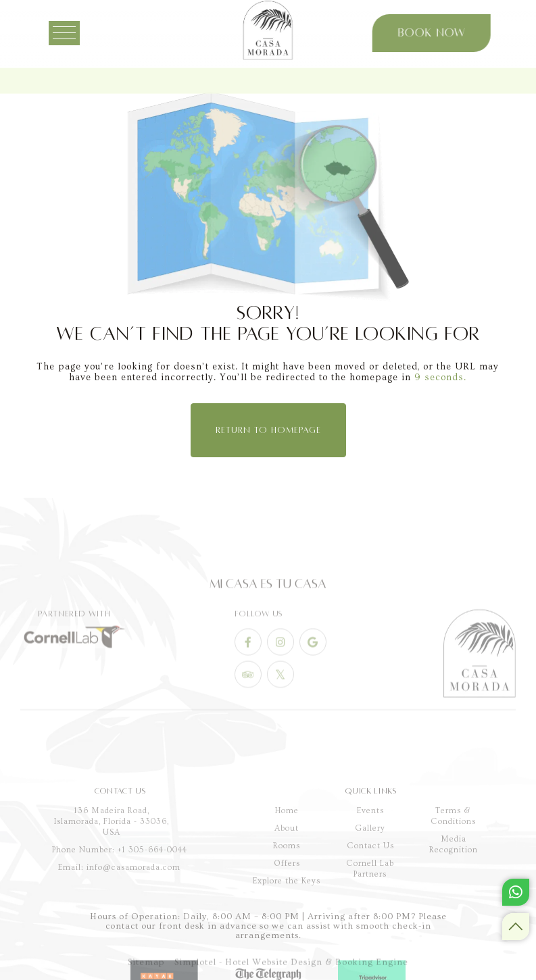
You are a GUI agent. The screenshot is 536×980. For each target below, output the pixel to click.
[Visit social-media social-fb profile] (248, 663)
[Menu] (74, 33)
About (287, 872)
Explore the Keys (287, 925)
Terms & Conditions (453, 860)
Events (370, 855)
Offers (287, 907)
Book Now (424, 33)
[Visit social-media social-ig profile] (281, 663)
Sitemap (146, 966)
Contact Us (370, 890)
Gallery (370, 872)
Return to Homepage (268, 430)
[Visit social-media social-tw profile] (281, 696)
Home (287, 855)
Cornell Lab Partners (370, 913)
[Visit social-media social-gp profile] (313, 663)
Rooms (287, 890)
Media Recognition (454, 888)
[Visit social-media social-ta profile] (248, 696)
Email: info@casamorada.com (119, 911)
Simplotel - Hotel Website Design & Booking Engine (291, 966)
